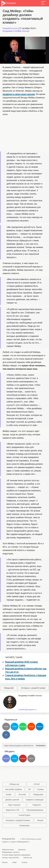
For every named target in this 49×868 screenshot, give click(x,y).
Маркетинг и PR (12, 810)
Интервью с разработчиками (33, 688)
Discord (6, 758)
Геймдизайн (9, 688)
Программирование (35, 810)
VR (29, 789)
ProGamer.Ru (8, 839)
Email (6, 727)
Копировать (40, 745)
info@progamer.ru (23, 842)
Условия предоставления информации (16, 855)
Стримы (40, 789)
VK (6, 735)
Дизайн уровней (12, 800)
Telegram (40, 727)
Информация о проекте (11, 852)
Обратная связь (8, 850)
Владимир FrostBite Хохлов (16, 31)
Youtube (23, 758)
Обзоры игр (14, 784)
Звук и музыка (14, 805)
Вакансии (22, 850)
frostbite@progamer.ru (28, 710)
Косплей (22, 795)
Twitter (14, 727)
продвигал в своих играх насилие (19, 94)
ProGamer (9, 3)
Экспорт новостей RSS (10, 858)
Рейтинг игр (28, 858)
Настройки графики (14, 789)
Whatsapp (23, 727)
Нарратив (37, 805)
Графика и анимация (35, 800)
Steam (31, 758)
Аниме (8, 795)
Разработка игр (10, 28)
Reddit (31, 727)
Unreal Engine (24, 815)
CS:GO (37, 784)
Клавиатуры (24, 826)
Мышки (40, 820)
